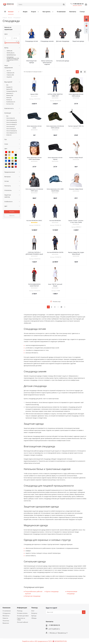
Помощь (20, 611)
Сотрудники (7, 613)
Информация (22, 608)
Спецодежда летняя (31, 41)
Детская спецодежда (63, 41)
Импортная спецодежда (33, 596)
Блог (33, 611)
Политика (6, 621)
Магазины (6, 616)
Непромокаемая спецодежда (72, 593)
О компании (7, 611)
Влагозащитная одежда (31, 62)
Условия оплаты (22, 613)
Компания (6, 608)
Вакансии (6, 623)
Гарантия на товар (21, 619)
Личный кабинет (23, 622)
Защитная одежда (78, 41)
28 (61, 307)
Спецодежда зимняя (47, 41)
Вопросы (34, 613)
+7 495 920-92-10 (78, 4)
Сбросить (12, 216)
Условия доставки (23, 616)
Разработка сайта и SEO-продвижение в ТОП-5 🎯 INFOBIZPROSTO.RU (44, 641)
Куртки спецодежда (52, 591)
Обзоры (34, 618)
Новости (5, 618)
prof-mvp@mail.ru (54, 629)
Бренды (34, 616)
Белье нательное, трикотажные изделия (47, 62)
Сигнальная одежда (63, 61)
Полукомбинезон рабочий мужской (34, 593)
